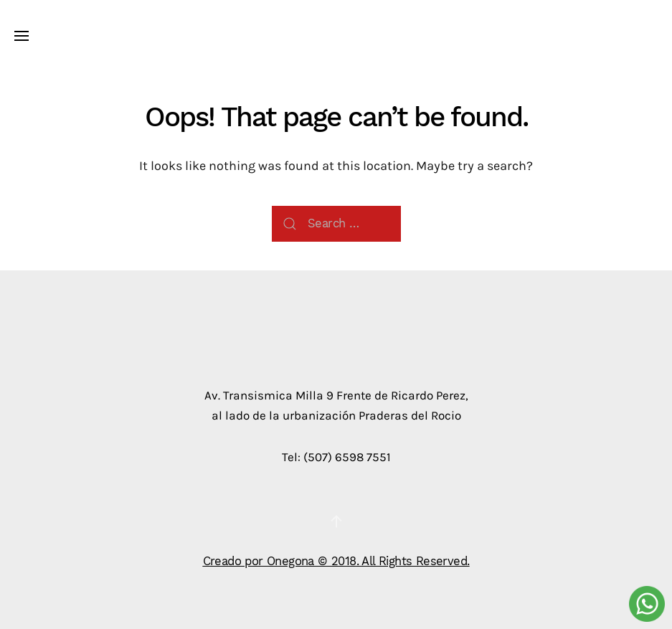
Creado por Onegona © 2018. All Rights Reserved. (336, 561)
